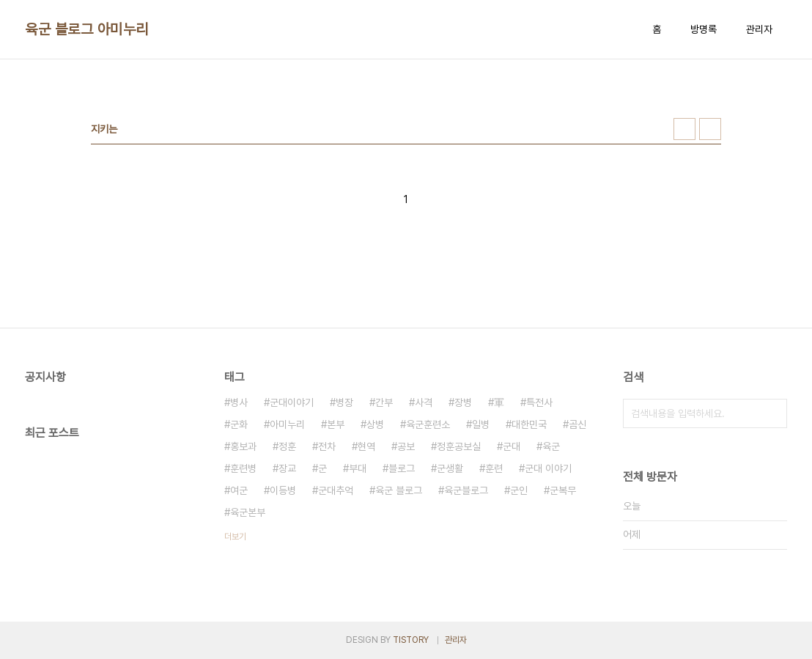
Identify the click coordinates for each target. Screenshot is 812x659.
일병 (481, 424)
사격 (424, 402)
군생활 (450, 468)
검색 (772, 413)
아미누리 (287, 424)
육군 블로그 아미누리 (87, 29)
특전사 (539, 402)
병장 (344, 402)
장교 (287, 468)
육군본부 (248, 512)
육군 (551, 446)
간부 (384, 402)
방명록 (704, 29)
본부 (336, 424)
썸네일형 (684, 129)
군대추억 (336, 490)
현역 (366, 446)
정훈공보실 (459, 446)
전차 (327, 446)
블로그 (402, 468)
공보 (406, 446)
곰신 (577, 424)
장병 (463, 402)
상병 (375, 424)
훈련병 (243, 468)
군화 (239, 424)
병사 (239, 402)
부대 (358, 468)
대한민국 (529, 424)
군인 (519, 490)
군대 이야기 (548, 468)
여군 (239, 490)
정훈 (287, 446)
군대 (512, 446)
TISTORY (411, 640)
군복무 (563, 490)
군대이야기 (292, 402)
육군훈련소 (428, 424)
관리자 (759, 29)
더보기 (235, 537)
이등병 (283, 490)
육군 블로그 (399, 490)
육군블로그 (466, 490)
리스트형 (710, 129)
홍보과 (243, 446)
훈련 (494, 468)
